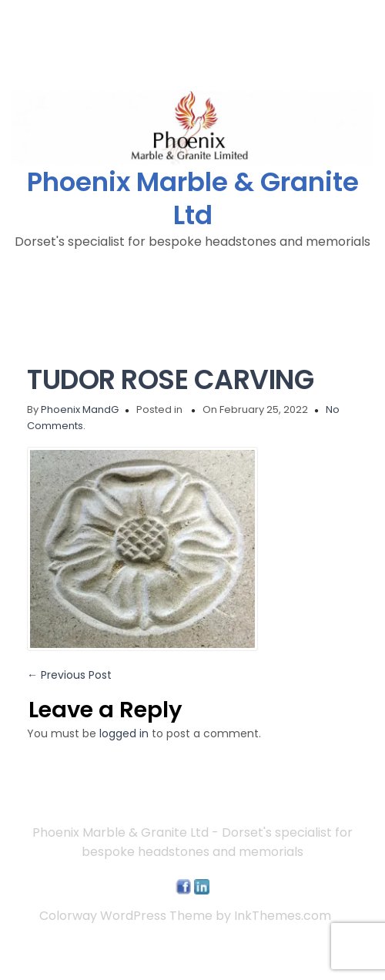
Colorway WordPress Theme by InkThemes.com (185, 916)
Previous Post (69, 675)
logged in (124, 733)
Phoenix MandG (80, 409)
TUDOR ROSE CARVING (170, 379)
